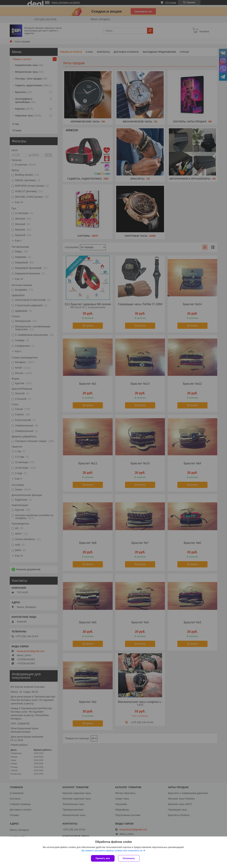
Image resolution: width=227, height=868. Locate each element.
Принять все (103, 858)
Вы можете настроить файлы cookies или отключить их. (112, 851)
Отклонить (129, 858)
